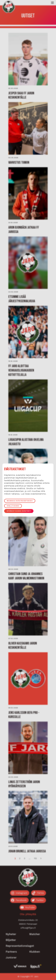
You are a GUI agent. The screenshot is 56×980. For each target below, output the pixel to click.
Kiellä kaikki (13, 506)
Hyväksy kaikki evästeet (19, 511)
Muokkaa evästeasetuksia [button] (20, 501)
